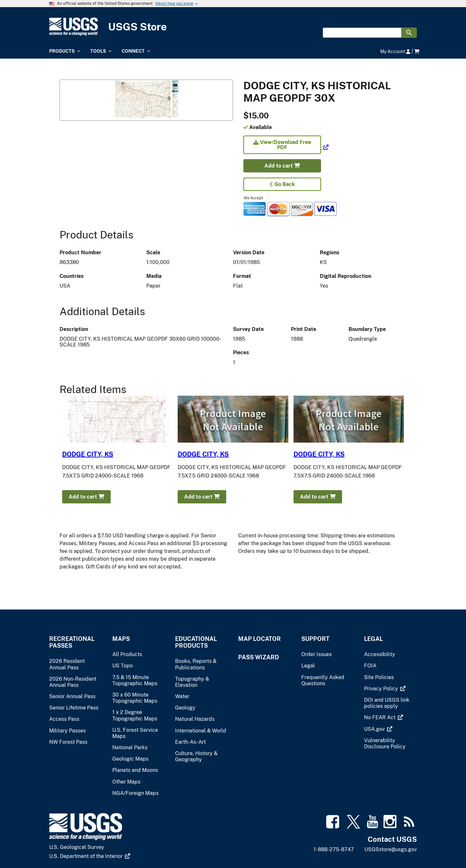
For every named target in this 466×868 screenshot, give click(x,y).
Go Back (282, 184)
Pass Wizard (259, 657)
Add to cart (282, 166)
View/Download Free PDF (282, 145)
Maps (121, 639)
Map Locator (260, 639)
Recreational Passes (72, 642)
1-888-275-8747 (334, 849)
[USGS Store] (233, 27)
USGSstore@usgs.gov (391, 849)
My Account (395, 51)
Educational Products (196, 642)
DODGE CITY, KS (88, 454)
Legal (373, 639)
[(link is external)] (286, 147)
